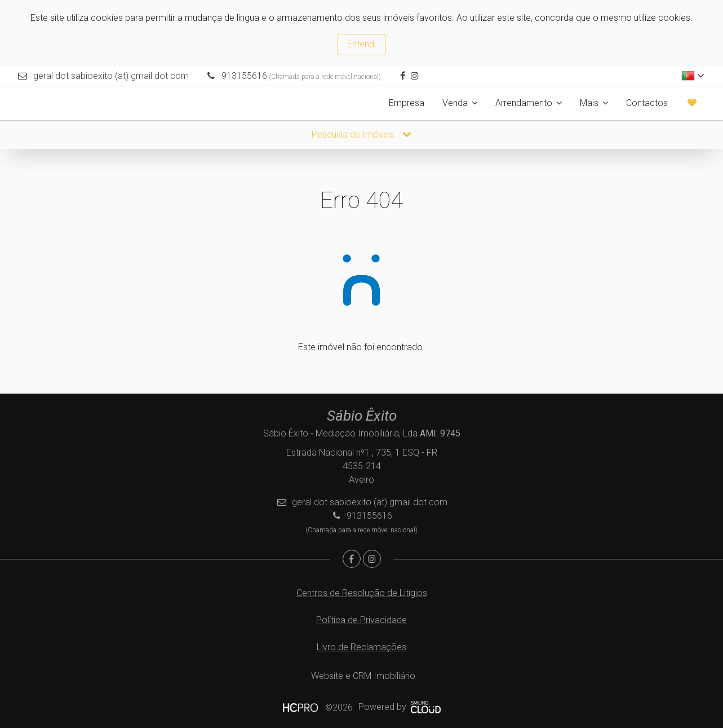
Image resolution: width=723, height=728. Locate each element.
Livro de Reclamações (361, 647)
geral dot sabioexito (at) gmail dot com (111, 76)
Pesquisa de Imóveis (361, 134)
